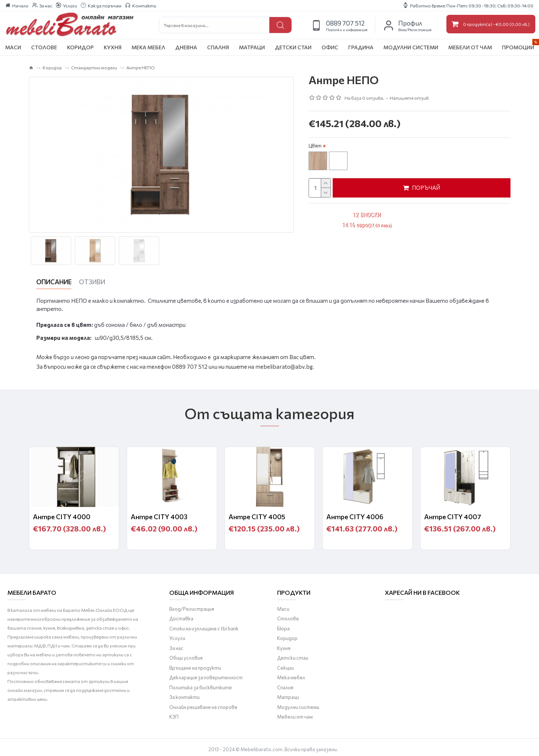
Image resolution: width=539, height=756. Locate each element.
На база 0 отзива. (364, 98)
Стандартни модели (94, 67)
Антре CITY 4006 (355, 514)
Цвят (315, 146)
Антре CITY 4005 (257, 514)
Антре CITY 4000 (62, 514)
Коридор (52, 67)
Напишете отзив (409, 98)
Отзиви (92, 282)
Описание (54, 282)
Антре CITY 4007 (453, 514)
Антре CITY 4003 (159, 514)
